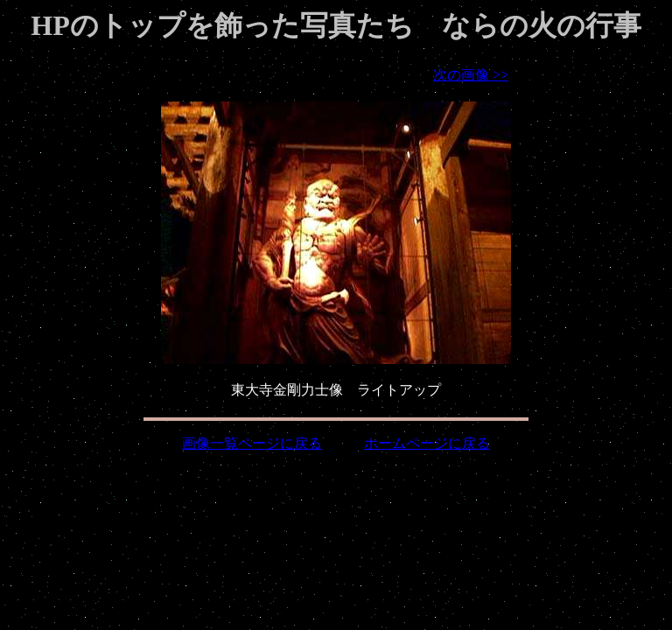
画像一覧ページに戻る (252, 443)
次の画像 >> (471, 75)
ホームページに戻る (427, 443)
